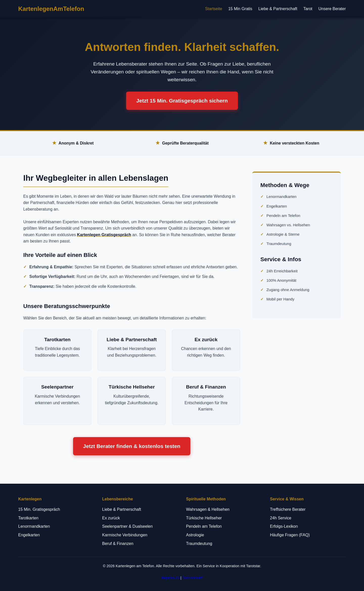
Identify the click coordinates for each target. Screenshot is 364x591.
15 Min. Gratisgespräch (39, 509)
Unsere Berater (332, 9)
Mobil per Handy (280, 299)
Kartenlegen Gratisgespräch (104, 235)
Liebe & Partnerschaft (278, 9)
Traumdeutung (279, 244)
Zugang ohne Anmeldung (288, 290)
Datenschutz (192, 578)
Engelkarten (277, 206)
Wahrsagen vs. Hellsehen (288, 225)
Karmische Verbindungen (125, 535)
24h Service (281, 518)
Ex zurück (111, 518)
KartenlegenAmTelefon (51, 9)
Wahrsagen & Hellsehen (208, 509)
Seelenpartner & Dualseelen (127, 526)
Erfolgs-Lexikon (284, 526)
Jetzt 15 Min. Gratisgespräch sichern (182, 101)
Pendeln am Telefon (283, 216)
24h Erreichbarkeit (282, 271)
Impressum (170, 578)
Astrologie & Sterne (283, 234)
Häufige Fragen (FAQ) (290, 535)
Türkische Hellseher (204, 518)
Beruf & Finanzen (118, 544)
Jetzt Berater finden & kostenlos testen (132, 446)
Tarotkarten (28, 518)
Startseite (214, 9)
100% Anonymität (281, 280)
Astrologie (195, 535)
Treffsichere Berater (288, 509)
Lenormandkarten (281, 197)
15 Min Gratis (240, 9)
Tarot (308, 9)
